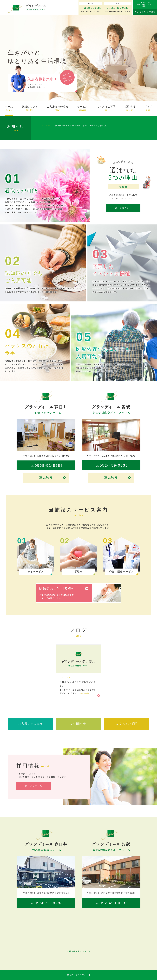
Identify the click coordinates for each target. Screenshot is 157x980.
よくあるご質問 (126, 724)
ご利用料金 (78, 724)
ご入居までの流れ (30, 724)
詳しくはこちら (123, 208)
